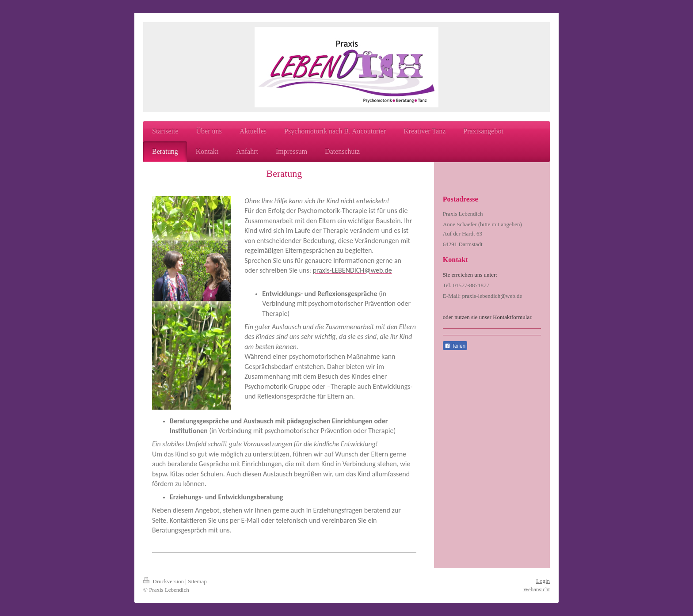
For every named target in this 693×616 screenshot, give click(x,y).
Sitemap (197, 581)
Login (543, 581)
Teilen (455, 346)
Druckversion (164, 581)
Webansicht (537, 589)
